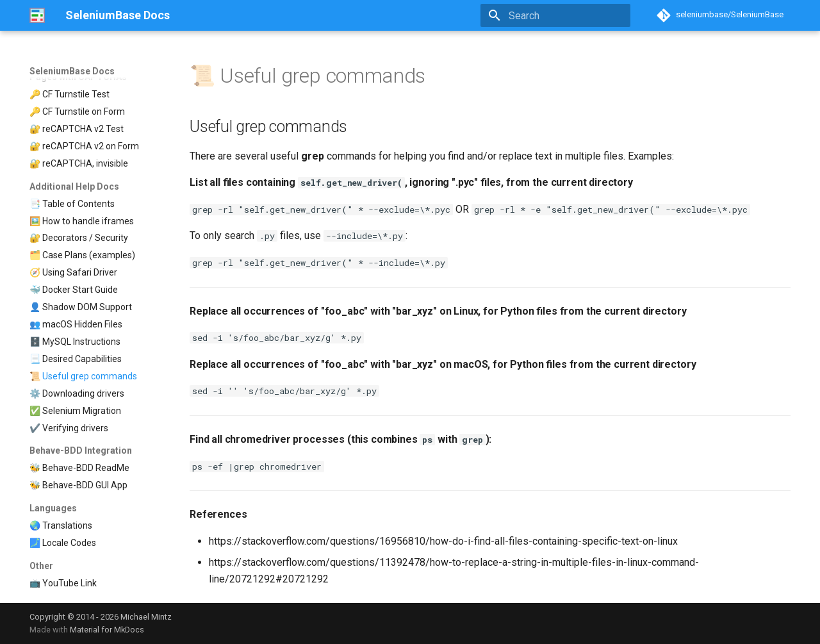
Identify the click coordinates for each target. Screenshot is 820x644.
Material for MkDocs (107, 630)
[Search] (555, 15)
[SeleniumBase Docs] (37, 15)
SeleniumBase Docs (72, 71)
